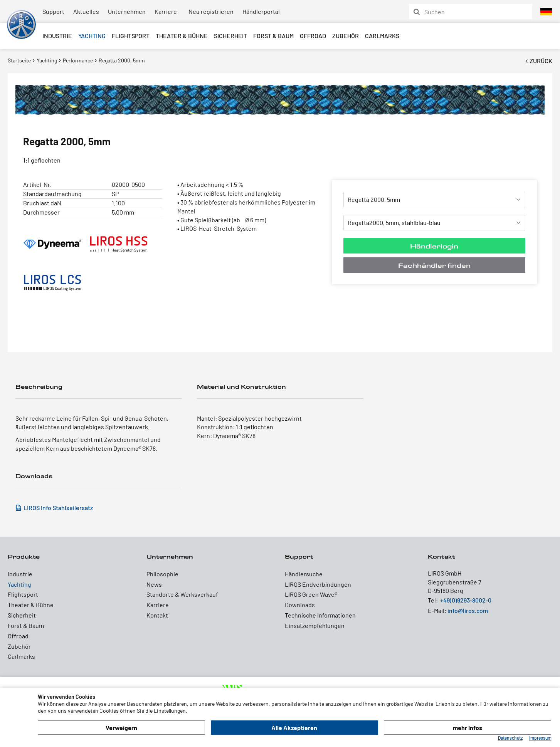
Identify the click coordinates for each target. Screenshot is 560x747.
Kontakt (157, 615)
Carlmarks (382, 36)
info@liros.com (468, 610)
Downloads (300, 605)
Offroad (313, 36)
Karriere (166, 11)
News (154, 584)
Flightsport (131, 36)
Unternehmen (127, 11)
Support (53, 11)
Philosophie (162, 574)
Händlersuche (304, 574)
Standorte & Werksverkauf (182, 594)
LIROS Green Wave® (311, 594)
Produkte (24, 556)
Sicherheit (230, 36)
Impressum (540, 738)
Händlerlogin (434, 246)
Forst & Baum (273, 36)
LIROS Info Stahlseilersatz (58, 508)
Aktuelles (86, 11)
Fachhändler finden (434, 265)
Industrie (57, 36)
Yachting (92, 36)
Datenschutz (510, 738)
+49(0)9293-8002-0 (466, 600)
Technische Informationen (320, 615)
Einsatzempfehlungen (315, 625)
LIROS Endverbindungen (318, 584)
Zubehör (346, 36)
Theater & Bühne (182, 36)
